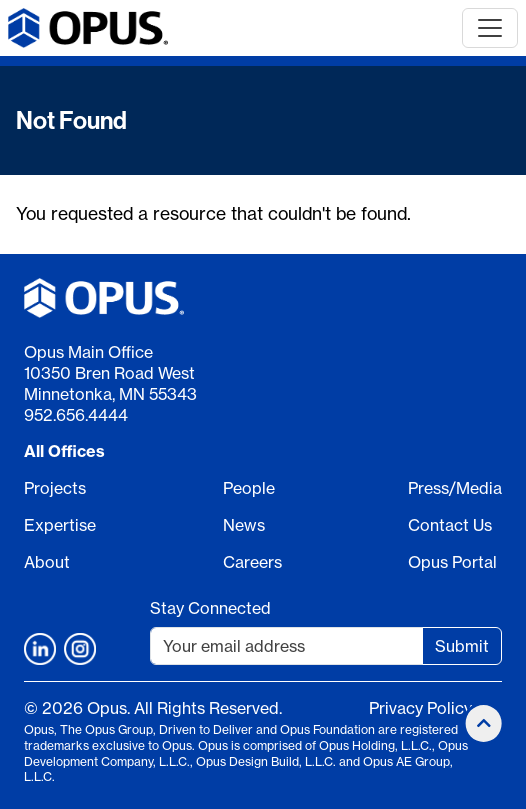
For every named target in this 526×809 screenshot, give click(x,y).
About (47, 562)
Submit (462, 646)
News (244, 525)
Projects (55, 488)
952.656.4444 (76, 415)
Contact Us (450, 525)
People (249, 488)
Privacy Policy (420, 708)
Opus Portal (452, 562)
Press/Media (455, 488)
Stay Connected (210, 608)
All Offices (64, 451)
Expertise (60, 525)
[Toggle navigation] (490, 28)
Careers (252, 562)
